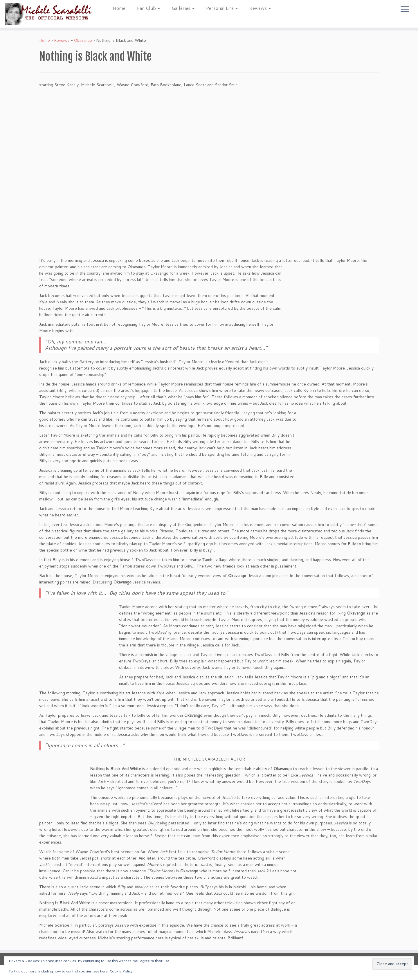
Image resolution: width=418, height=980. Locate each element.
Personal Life (222, 8)
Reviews (260, 8)
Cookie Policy (121, 971)
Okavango (83, 40)
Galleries (183, 8)
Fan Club (148, 8)
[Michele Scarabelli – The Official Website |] (48, 14)
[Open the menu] (405, 10)
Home (119, 8)
